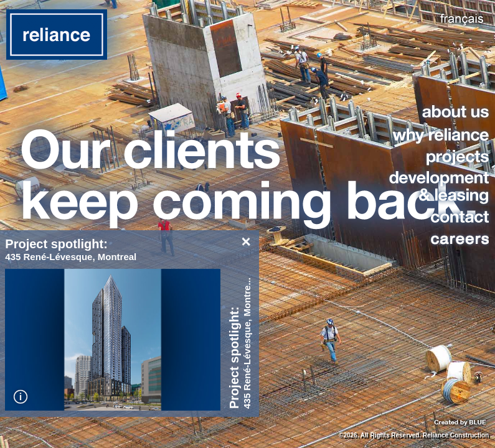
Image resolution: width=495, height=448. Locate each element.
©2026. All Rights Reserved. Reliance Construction (414, 435)
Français (462, 19)
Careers (436, 239)
